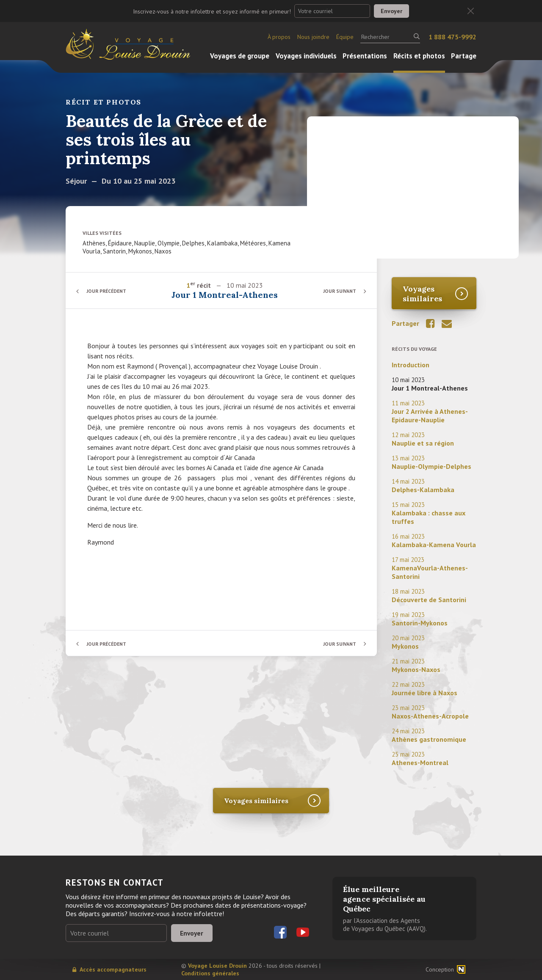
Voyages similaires (422, 294)
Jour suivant (339, 291)
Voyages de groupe (240, 56)
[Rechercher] (390, 37)
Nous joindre (313, 37)
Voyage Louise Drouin (217, 966)
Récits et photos (419, 56)
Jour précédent (108, 291)
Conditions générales (210, 973)
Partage (464, 56)
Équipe (345, 37)
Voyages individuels (306, 56)
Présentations (365, 56)
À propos (279, 37)
